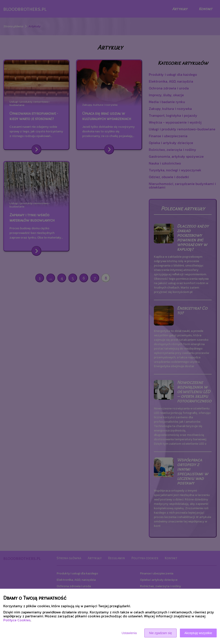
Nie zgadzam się (160, 633)
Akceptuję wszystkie (198, 633)
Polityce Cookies (17, 620)
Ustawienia (129, 633)
